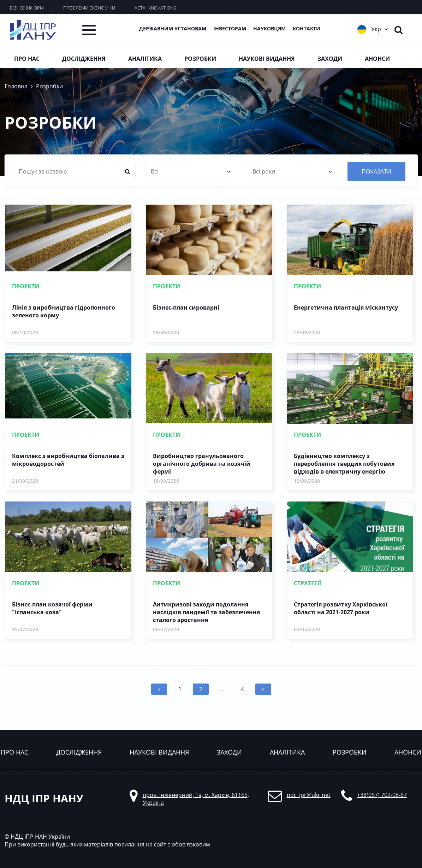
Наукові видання (267, 59)
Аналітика (145, 59)
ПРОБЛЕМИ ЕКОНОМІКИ (89, 8)
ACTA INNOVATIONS (155, 8)
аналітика (287, 752)
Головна (16, 86)
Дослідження (84, 59)
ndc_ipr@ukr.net (309, 795)
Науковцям (269, 28)
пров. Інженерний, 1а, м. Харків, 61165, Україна (196, 799)
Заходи (330, 59)
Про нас (27, 59)
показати (376, 171)
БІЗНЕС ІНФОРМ (27, 8)
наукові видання (159, 752)
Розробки (200, 59)
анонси (408, 752)
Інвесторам (230, 28)
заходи (229, 752)
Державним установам (173, 28)
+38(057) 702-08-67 (382, 795)
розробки (350, 752)
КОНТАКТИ (307, 28)
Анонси (377, 59)
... (221, 689)
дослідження (79, 752)
